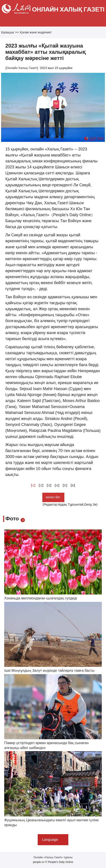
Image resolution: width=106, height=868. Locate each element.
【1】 (33, 485)
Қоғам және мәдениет (36, 32)
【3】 (49, 485)
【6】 (73, 485)
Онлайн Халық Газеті (22, 68)
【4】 (57, 485)
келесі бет (53, 497)
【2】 (41, 485)
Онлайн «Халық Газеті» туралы (53, 857)
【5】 (65, 485)
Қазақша (8, 32)
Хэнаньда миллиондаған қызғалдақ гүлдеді (41, 598)
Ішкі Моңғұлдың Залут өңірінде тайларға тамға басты (49, 671)
